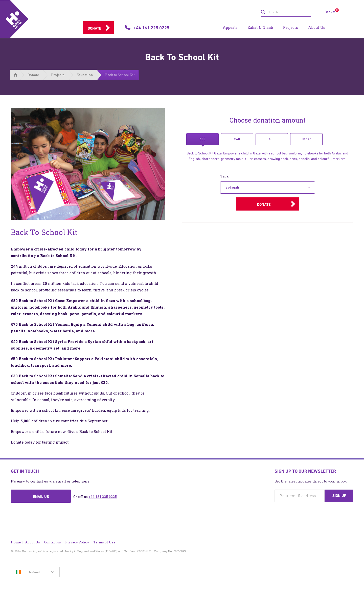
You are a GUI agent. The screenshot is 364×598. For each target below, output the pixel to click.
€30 (272, 139)
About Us (32, 542)
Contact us (53, 542)
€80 (202, 139)
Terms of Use (104, 542)
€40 (237, 139)
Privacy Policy (77, 542)
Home (16, 542)
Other (306, 139)
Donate (94, 28)
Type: (225, 176)
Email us (41, 497)
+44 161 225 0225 (103, 497)
